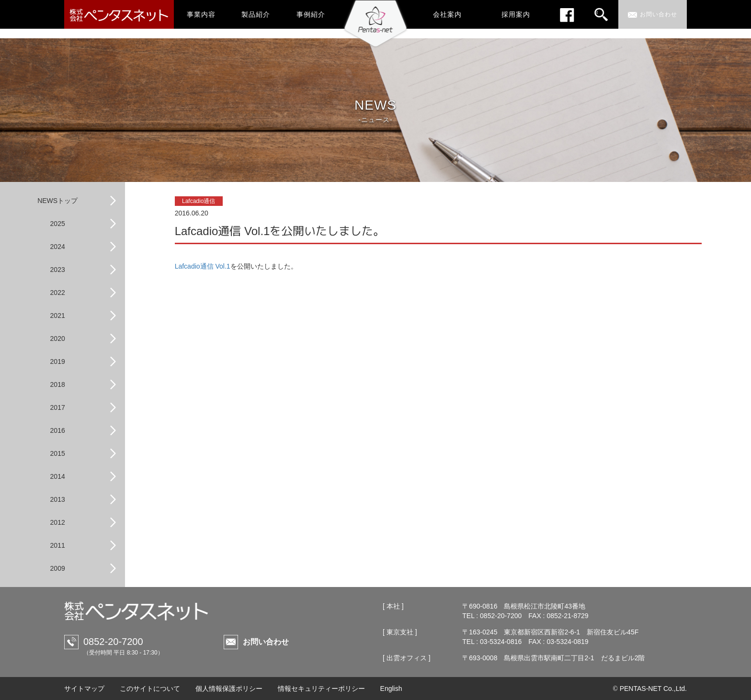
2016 (58, 430)
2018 (58, 384)
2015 (58, 453)
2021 (58, 316)
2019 (58, 361)
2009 (58, 568)
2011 (58, 545)
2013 (58, 499)
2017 (58, 407)
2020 (58, 339)
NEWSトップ (57, 201)
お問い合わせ (266, 642)
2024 (58, 247)
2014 (58, 476)
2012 (58, 522)
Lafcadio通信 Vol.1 (203, 266)
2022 (58, 293)
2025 (58, 224)
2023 (58, 270)
